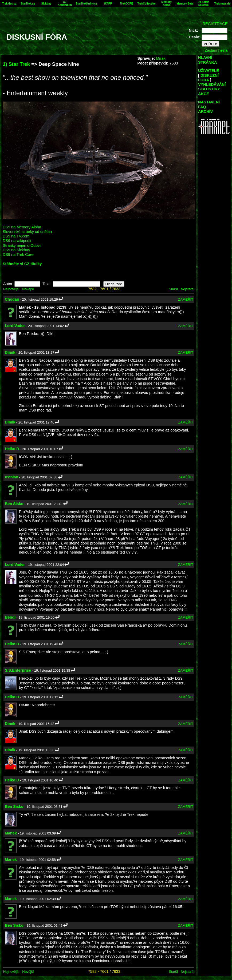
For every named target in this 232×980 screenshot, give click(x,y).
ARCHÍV (205, 111)
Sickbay (46, 4)
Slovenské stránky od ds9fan (27, 232)
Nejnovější (11, 289)
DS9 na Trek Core (18, 255)
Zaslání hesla (216, 50)
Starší (173, 289)
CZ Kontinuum (65, 3)
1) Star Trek (16, 64)
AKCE (204, 94)
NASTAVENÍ (209, 102)
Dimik (10, 352)
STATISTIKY (209, 89)
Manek (11, 833)
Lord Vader (15, 326)
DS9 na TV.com (16, 236)
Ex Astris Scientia (203, 3)
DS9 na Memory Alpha (22, 227)
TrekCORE (126, 4)
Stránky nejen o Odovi (22, 245)
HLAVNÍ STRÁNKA (207, 60)
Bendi (10, 617)
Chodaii (12, 299)
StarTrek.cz (28, 4)
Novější (28, 289)
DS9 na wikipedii (17, 241)
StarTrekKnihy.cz (86, 4)
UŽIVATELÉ (209, 71)
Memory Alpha (166, 3)
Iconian (11, 477)
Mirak (161, 58)
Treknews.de (222, 4)
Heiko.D (12, 449)
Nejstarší (188, 289)
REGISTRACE (215, 24)
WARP (108, 4)
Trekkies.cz (9, 4)
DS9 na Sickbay (16, 250)
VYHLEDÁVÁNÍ (212, 84)
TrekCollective (147, 4)
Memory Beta (185, 4)
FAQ (202, 107)
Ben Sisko (14, 504)
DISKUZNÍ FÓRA (208, 78)
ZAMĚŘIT (186, 299)
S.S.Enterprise (18, 670)
